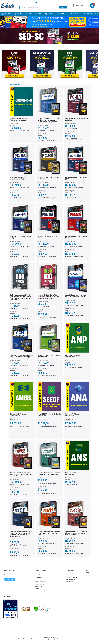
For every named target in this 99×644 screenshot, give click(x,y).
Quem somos (8, 575)
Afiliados (10, 579)
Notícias (74, 14)
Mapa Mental (62, 14)
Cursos (38, 14)
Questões (49, 14)
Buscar (63, 7)
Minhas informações (71, 577)
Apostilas (18, 14)
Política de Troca (39, 586)
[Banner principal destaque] (49, 36)
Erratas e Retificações (40, 582)
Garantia (37, 579)
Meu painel (69, 575)
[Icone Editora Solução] (8, 5)
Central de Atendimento (38, 3)
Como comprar (39, 577)
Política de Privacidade (41, 591)
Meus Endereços (70, 579)
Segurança (37, 589)
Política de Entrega (40, 584)
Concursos (6, 14)
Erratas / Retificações (89, 14)
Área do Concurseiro (40, 575)
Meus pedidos (23, 3)
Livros (29, 14)
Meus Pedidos (70, 582)
